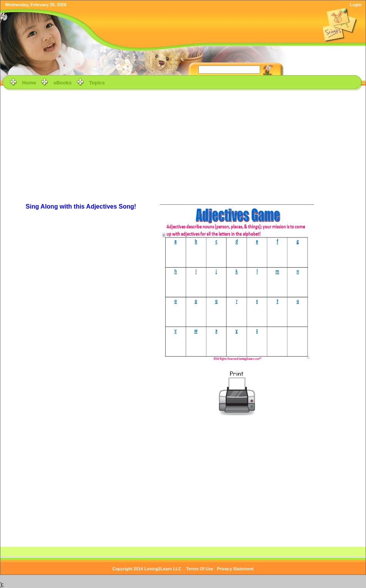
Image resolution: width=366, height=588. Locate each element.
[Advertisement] (183, 146)
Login (356, 5)
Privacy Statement (235, 569)
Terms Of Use (200, 569)
